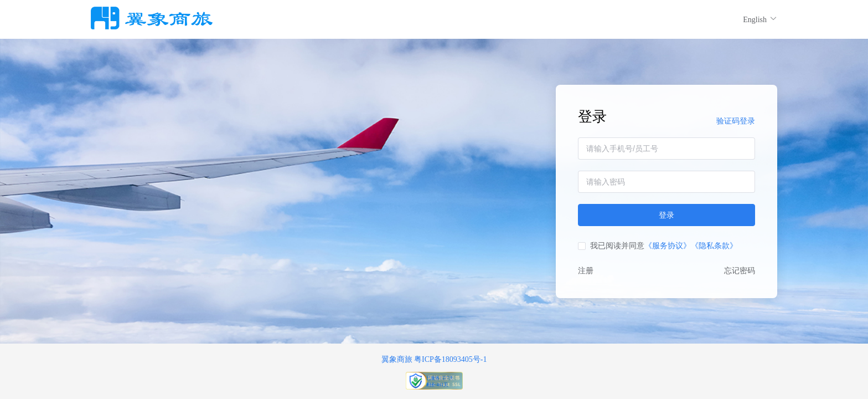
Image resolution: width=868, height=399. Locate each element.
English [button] (760, 19)
